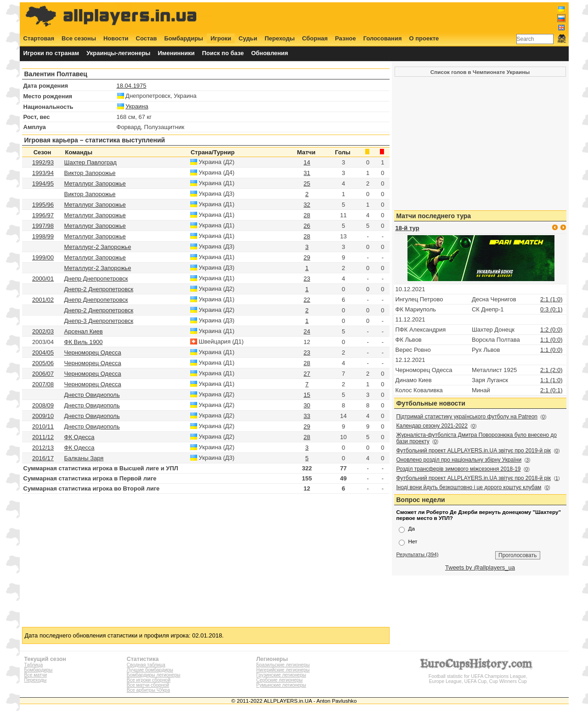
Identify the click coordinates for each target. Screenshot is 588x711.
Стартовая (39, 38)
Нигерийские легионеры (283, 670)
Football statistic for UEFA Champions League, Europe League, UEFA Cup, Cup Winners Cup (478, 676)
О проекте (424, 38)
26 (307, 226)
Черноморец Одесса (93, 353)
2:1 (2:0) (551, 370)
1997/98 (43, 226)
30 (307, 405)
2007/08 (43, 384)
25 (307, 183)
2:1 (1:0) (551, 299)
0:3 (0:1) (551, 309)
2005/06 (43, 363)
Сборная (315, 38)
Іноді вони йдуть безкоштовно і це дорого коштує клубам (469, 487)
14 (307, 162)
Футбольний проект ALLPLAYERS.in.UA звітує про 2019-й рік (474, 451)
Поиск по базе (223, 53)
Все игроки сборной (149, 680)
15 (307, 395)
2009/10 (43, 416)
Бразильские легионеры (283, 665)
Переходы (280, 38)
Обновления (270, 53)
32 (307, 205)
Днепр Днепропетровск (96, 279)
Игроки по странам (51, 53)
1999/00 (43, 257)
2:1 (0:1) (551, 390)
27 (307, 374)
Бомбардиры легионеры (154, 675)
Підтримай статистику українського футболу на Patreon (467, 417)
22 (307, 300)
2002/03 (43, 331)
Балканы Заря (84, 458)
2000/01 (43, 279)
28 (307, 215)
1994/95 (43, 183)
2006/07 (43, 374)
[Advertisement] (398, 17)
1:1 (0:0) (551, 340)
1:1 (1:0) (551, 380)
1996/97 (43, 215)
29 (307, 257)
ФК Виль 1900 (84, 342)
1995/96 (43, 205)
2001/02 (43, 300)
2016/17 (43, 458)
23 (307, 279)
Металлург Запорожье (95, 183)
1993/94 (43, 173)
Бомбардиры (184, 38)
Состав (147, 38)
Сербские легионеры (280, 680)
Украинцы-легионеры (118, 53)
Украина (137, 106)
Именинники (176, 53)
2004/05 (43, 353)
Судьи (248, 38)
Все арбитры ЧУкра (148, 690)
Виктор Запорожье (90, 173)
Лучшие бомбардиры (150, 670)
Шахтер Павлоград (90, 162)
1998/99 (43, 236)
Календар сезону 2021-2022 (432, 426)
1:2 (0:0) (551, 330)
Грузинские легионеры (281, 675)
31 (307, 173)
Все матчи (36, 675)
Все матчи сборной (148, 685)
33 (307, 416)
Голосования (383, 38)
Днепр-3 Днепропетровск (99, 321)
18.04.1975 (132, 86)
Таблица (34, 665)
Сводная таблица (146, 665)
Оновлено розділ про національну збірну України (459, 460)
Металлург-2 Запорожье (98, 247)
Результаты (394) (418, 554)
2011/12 (43, 437)
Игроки (221, 38)
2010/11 (43, 426)
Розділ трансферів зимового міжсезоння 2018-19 (459, 469)
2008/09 (43, 405)
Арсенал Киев (84, 331)
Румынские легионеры (281, 685)
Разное (345, 38)
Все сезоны (79, 38)
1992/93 (43, 162)
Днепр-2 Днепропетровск (99, 289)
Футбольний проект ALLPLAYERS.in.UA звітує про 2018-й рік (474, 478)
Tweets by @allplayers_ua (480, 567)
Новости (116, 38)
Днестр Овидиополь (92, 395)
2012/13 (43, 448)
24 (307, 331)
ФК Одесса (79, 437)
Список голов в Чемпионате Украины (480, 72)
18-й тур (407, 228)
